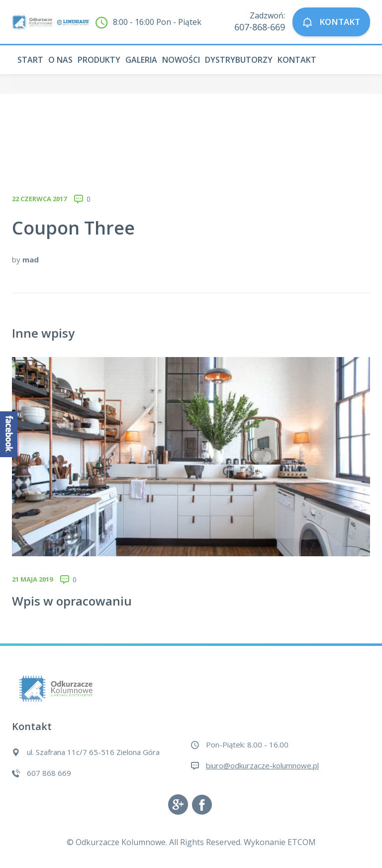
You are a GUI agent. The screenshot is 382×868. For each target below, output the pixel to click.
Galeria (141, 60)
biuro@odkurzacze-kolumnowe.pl (262, 765)
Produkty (99, 60)
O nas (60, 60)
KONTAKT (331, 22)
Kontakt (297, 60)
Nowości (181, 60)
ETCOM (302, 842)
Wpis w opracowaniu (72, 601)
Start (30, 60)
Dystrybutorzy (239, 60)
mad (31, 259)
